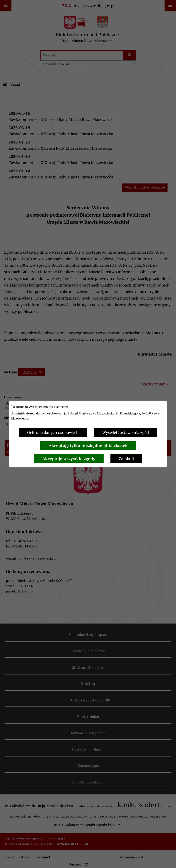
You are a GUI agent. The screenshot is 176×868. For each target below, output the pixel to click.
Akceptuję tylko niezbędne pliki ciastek (88, 445)
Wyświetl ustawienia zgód (126, 432)
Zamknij (126, 459)
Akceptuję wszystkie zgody (69, 459)
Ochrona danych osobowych (53, 432)
